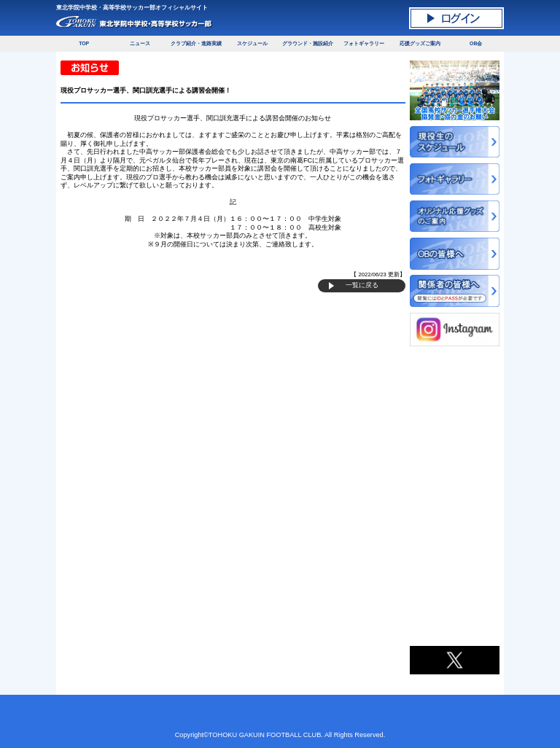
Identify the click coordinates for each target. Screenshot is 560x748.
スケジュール (252, 43)
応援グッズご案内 (420, 43)
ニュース (140, 43)
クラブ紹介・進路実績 (196, 43)
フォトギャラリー (364, 43)
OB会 (476, 43)
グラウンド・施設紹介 (308, 43)
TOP (84, 43)
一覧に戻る (362, 285)
